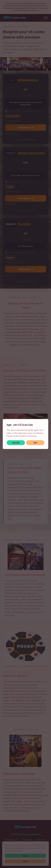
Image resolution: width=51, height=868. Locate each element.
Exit (35, 443)
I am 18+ (16, 443)
